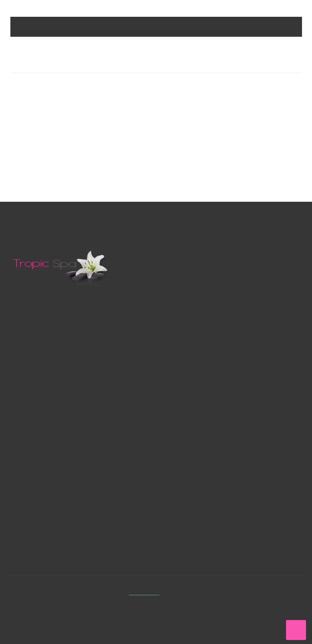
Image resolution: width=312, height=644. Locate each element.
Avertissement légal (195, 442)
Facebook (185, 478)
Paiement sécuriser (194, 413)
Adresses (29, 521)
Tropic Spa (146, 592)
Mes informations (41, 536)
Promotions (184, 341)
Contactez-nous (44, 378)
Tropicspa (182, 277)
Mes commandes (40, 492)
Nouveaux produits (194, 356)
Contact (179, 385)
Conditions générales (197, 428)
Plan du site (184, 399)
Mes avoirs (32, 507)
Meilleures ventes (192, 370)
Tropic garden (188, 305)
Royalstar (181, 291)
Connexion (31, 478)
